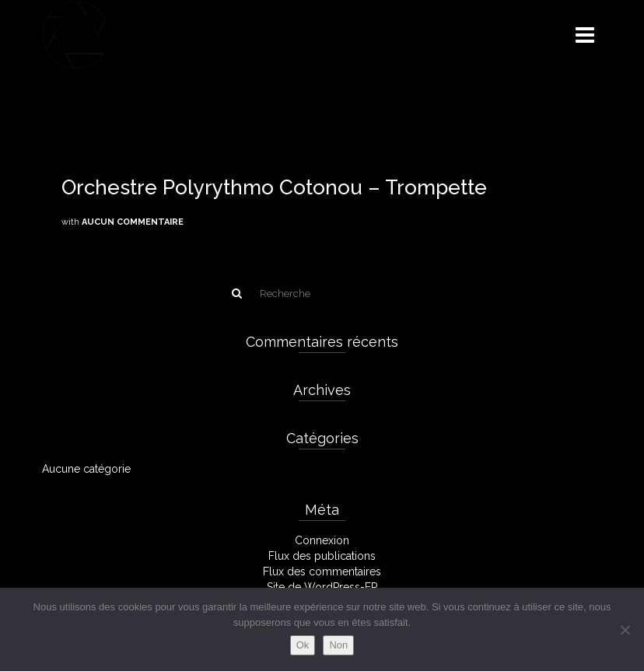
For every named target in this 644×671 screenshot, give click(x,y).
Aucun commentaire (133, 222)
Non (338, 645)
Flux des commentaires (322, 571)
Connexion (322, 540)
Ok (303, 645)
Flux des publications (322, 556)
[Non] (625, 630)
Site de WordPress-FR (322, 587)
